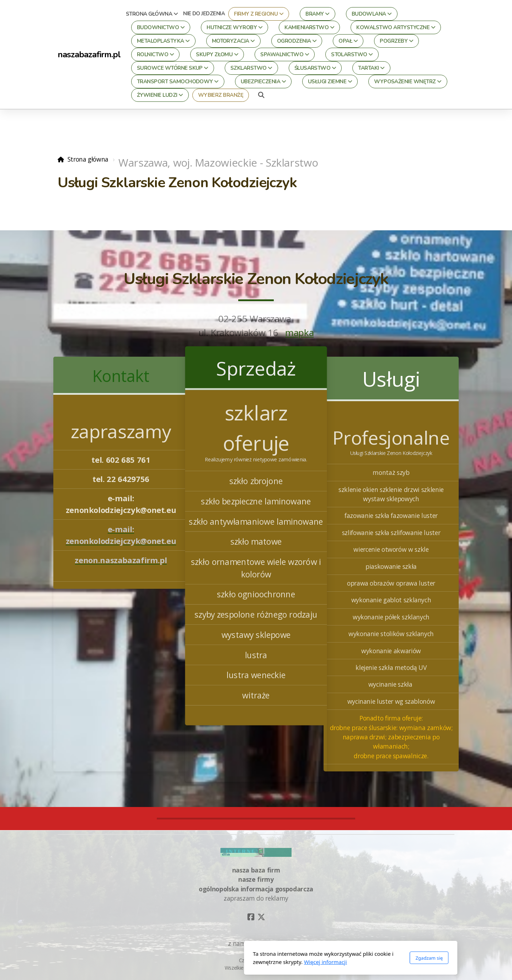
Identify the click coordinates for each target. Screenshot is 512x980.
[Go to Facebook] (251, 917)
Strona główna (88, 159)
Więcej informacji (231, 962)
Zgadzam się (334, 958)
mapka (299, 332)
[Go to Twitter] (261, 917)
